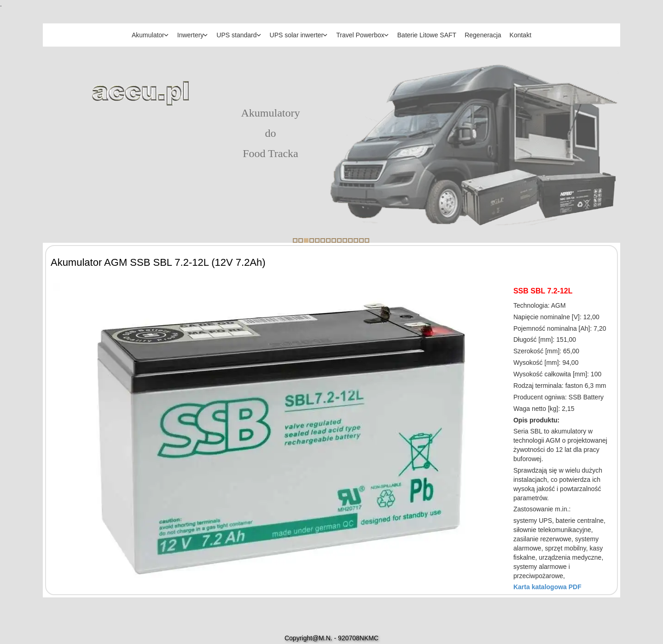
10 (345, 240)
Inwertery (191, 35)
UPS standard (236, 35)
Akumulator (148, 35)
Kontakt (521, 35)
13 (361, 240)
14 (367, 240)
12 (356, 240)
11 (350, 240)
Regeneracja (483, 35)
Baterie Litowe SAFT (427, 35)
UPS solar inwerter (297, 35)
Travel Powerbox (360, 35)
